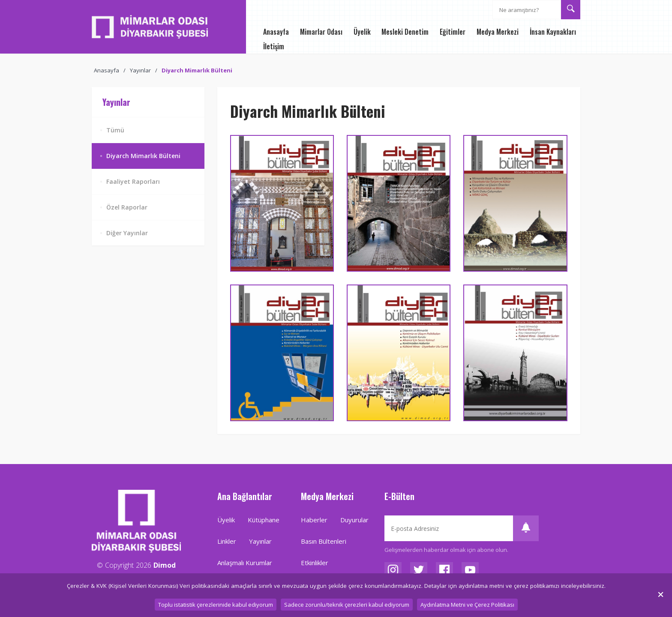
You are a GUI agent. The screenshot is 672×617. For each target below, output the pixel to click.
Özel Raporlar (127, 207)
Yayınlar (140, 70)
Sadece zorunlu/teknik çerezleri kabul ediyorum (347, 605)
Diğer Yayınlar (127, 233)
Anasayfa (106, 70)
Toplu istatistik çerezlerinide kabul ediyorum (216, 605)
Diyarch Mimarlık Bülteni (197, 70)
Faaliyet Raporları (133, 181)
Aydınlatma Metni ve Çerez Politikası (467, 605)
